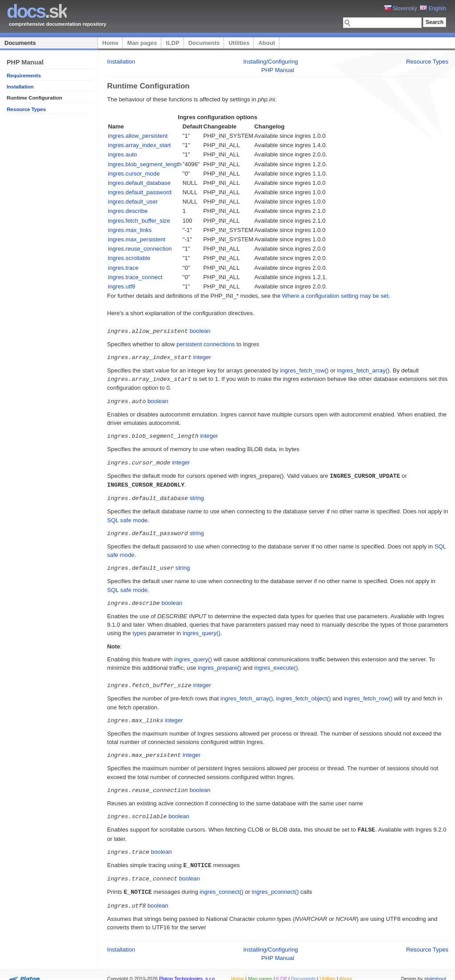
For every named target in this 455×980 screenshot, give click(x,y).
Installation (20, 87)
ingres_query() (202, 628)
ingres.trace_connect (135, 277)
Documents (20, 43)
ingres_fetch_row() (304, 370)
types (140, 628)
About (267, 43)
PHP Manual (278, 70)
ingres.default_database (139, 183)
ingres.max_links (130, 230)
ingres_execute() (276, 662)
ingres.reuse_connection (140, 249)
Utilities (239, 43)
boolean (200, 331)
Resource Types (26, 109)
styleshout (435, 968)
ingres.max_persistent (137, 239)
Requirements (24, 76)
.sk (37, 11)
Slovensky (401, 8)
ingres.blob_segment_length (145, 164)
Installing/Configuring (270, 62)
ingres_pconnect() (275, 882)
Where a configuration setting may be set (335, 296)
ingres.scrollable (129, 258)
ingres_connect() (221, 882)
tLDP (172, 43)
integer (202, 357)
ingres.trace (123, 268)
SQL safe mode (127, 516)
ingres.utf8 (122, 286)
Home (110, 43)
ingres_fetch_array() (363, 370)
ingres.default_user (133, 202)
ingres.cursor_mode (134, 174)
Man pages (142, 43)
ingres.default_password (140, 192)
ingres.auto (122, 154)
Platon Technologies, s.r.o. (188, 968)
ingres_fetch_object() (303, 693)
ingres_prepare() (220, 662)
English (433, 8)
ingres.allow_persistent (138, 136)
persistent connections (206, 344)
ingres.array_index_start (139, 145)
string (197, 494)
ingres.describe (128, 211)
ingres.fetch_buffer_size (139, 221)
